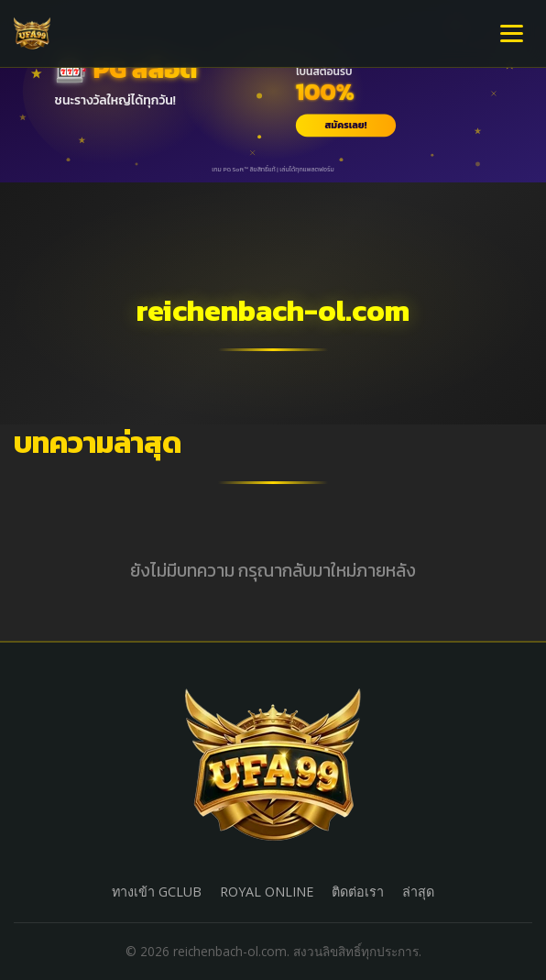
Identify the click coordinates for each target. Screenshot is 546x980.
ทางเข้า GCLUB (157, 892)
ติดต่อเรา (358, 892)
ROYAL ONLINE (267, 892)
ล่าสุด (418, 892)
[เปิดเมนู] (512, 33)
